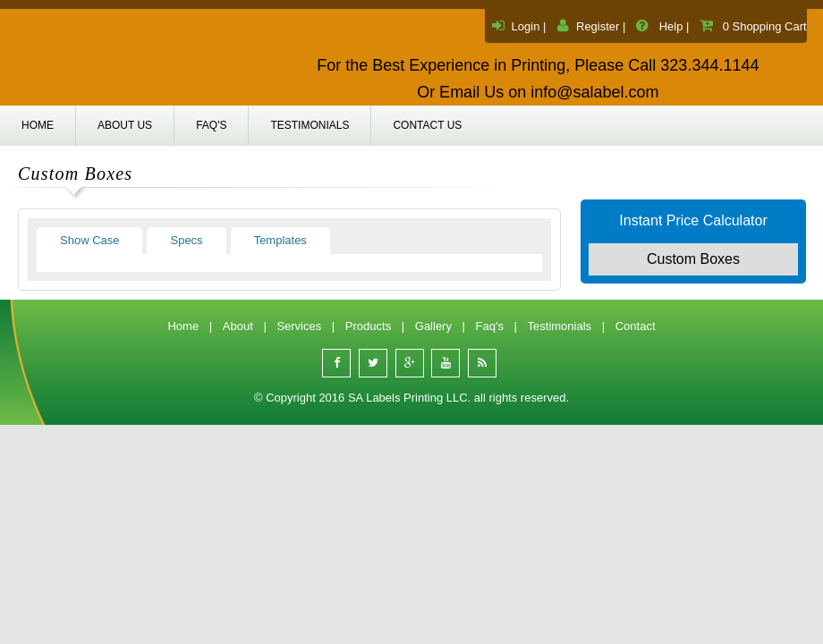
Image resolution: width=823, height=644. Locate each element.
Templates (280, 240)
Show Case (89, 240)
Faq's (211, 125)
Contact (636, 326)
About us (125, 125)
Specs (186, 240)
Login (526, 26)
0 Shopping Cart (765, 26)
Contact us (427, 125)
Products (368, 326)
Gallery (433, 326)
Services (299, 326)
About (238, 326)
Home (38, 125)
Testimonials (310, 125)
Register (598, 26)
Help (671, 26)
